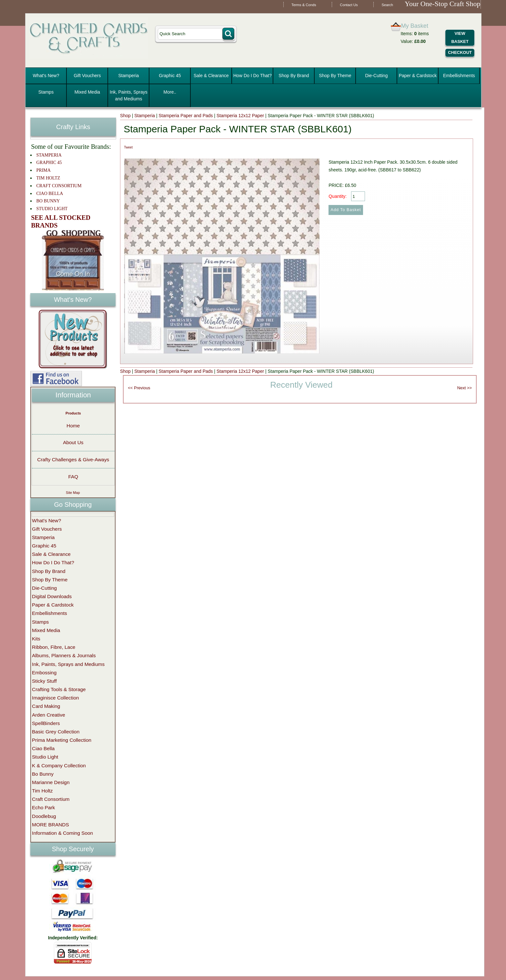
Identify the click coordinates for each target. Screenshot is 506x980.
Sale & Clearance (211, 76)
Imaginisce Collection (55, 698)
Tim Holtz (42, 791)
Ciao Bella (43, 748)
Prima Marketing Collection (62, 740)
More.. (170, 92)
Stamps (46, 92)
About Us (73, 442)
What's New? (46, 76)
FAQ (73, 477)
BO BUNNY (48, 201)
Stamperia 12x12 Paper (240, 116)
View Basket (460, 37)
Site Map (73, 493)
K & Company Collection (59, 766)
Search (387, 5)
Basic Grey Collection (56, 732)
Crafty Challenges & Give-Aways (73, 459)
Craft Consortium (51, 799)
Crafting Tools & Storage (59, 689)
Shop (125, 116)
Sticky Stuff (44, 681)
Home (73, 426)
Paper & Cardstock (418, 76)
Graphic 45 (170, 76)
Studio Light (45, 757)
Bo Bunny (43, 774)
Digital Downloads (52, 596)
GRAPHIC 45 (49, 163)
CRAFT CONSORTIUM (59, 186)
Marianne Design (51, 782)
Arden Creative (49, 715)
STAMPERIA (49, 155)
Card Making (46, 706)
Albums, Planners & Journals (64, 655)
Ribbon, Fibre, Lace (54, 647)
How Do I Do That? (253, 76)
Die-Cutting (376, 76)
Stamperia (129, 76)
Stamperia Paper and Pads (186, 116)
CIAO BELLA (50, 194)
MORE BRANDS (51, 825)
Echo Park (43, 807)
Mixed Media (87, 92)
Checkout (460, 52)
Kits (36, 639)
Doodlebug (44, 816)
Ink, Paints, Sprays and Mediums (129, 95)
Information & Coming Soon (62, 833)
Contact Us (349, 5)
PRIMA (44, 170)
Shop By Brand (294, 76)
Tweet (128, 147)
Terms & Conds (304, 5)
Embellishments (459, 76)
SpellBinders (46, 723)
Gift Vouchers (87, 76)
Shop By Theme (335, 76)
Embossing (44, 673)
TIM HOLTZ (48, 178)
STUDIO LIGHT (52, 209)
